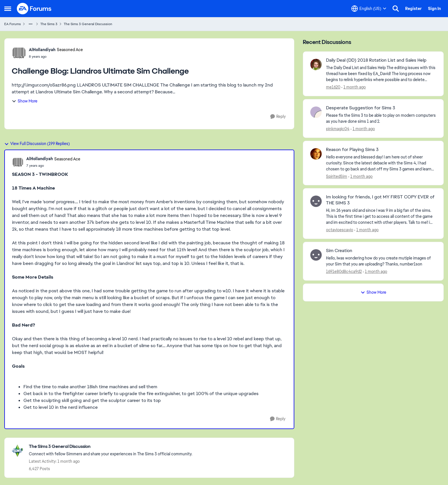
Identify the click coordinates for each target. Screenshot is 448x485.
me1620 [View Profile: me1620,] (333, 87)
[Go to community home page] (34, 9)
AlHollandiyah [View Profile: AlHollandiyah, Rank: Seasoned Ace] (42, 50)
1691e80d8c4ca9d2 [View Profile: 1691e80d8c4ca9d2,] (344, 271)
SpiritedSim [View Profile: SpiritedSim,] (337, 176)
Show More (25, 101)
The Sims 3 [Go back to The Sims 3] (49, 24)
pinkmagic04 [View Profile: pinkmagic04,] (338, 129)
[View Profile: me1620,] (316, 65)
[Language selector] (369, 9)
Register (413, 9)
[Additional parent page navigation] (31, 24)
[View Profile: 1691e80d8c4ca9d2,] (316, 255)
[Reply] (278, 117)
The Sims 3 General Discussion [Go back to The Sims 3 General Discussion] (88, 24)
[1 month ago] (354, 87)
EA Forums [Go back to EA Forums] (13, 24)
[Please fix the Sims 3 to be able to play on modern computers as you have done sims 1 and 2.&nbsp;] (381, 118)
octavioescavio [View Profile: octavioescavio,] (340, 230)
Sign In (434, 9)
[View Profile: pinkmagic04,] (316, 112)
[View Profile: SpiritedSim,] (316, 154)
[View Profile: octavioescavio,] (316, 201)
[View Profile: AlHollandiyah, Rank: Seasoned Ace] (19, 53)
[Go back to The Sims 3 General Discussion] (111, 447)
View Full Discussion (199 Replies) (37, 144)
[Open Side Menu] (8, 9)
